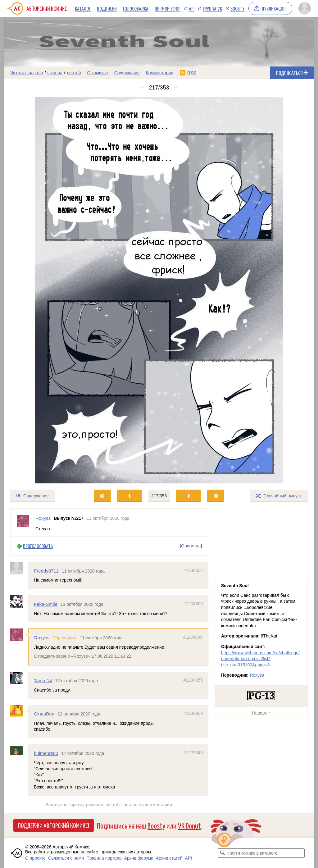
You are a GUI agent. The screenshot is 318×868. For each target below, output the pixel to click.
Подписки (107, 8)
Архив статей (169, 858)
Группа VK (212, 8)
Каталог (83, 8)
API (192, 8)
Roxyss (42, 638)
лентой (74, 73)
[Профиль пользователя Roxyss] (23, 522)
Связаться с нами (66, 858)
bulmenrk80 (46, 753)
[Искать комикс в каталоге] (222, 853)
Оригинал (191, 546)
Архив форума (139, 858)
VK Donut (189, 825)
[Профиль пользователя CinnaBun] (19, 711)
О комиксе (97, 73)
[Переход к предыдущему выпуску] (43, 290)
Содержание (127, 73)
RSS (192, 73)
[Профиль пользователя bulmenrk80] (19, 751)
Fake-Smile (46, 604)
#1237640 (193, 753)
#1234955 (193, 680)
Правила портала (104, 858)
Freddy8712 (46, 571)
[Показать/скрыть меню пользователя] (305, 8)
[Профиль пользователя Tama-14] (19, 678)
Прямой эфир (168, 8)
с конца (55, 73)
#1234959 (193, 713)
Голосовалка (136, 8)
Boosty (237, 8)
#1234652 (193, 570)
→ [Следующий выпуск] (175, 88)
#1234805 (193, 637)
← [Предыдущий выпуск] (143, 88)
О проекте (35, 858)
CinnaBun (44, 714)
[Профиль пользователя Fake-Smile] (19, 601)
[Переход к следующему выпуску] (159, 290)
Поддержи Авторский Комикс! (54, 825)
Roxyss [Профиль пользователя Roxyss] (43, 518)
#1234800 (193, 604)
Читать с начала (27, 73)
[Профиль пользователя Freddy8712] (19, 568)
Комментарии (160, 73)
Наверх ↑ (261, 713)
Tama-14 (43, 681)
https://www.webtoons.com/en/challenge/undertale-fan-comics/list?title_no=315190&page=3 (260, 659)
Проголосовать (38, 546)
